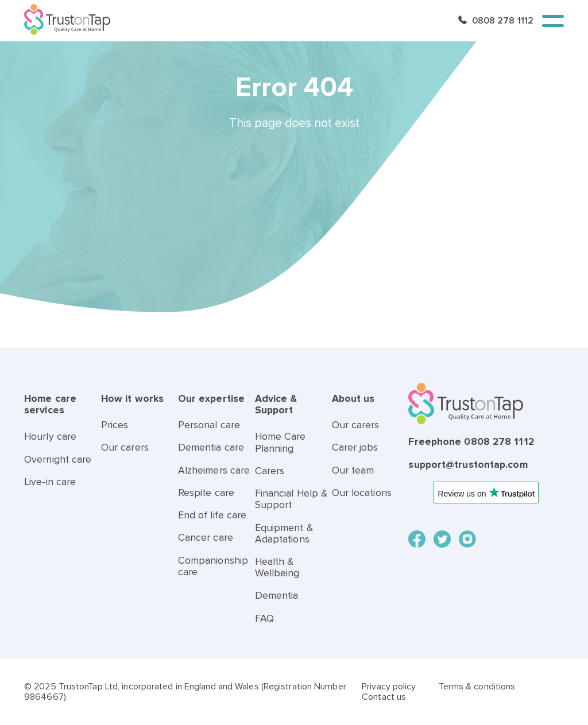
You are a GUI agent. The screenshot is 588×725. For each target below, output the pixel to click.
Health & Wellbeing (277, 567)
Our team (353, 470)
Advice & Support (276, 404)
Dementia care (211, 447)
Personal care (209, 425)
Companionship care (213, 566)
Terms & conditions (477, 687)
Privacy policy (389, 687)
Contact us (384, 697)
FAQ (264, 619)
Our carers (125, 447)
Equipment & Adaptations (284, 534)
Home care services (50, 404)
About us (353, 399)
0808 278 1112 (503, 21)
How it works (132, 399)
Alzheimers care (214, 470)
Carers (270, 471)
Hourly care (50, 437)
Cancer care (206, 538)
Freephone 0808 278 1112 (471, 442)
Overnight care (58, 460)
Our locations (362, 493)
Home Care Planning (281, 442)
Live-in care (50, 482)
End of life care (212, 515)
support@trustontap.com (468, 465)
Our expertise (211, 399)
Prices (115, 425)
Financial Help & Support (291, 499)
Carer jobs (355, 447)
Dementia (277, 596)
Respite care (206, 493)
